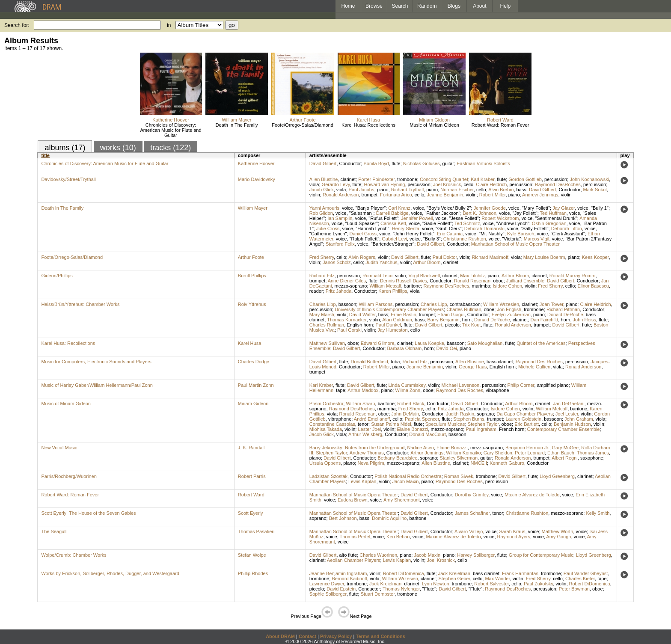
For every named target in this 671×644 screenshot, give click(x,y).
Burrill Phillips (252, 276)
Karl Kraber (482, 179)
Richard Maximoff (490, 257)
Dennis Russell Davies (404, 281)
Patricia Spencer (422, 419)
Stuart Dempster (378, 594)
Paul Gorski (349, 330)
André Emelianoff (372, 419)
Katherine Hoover (171, 120)
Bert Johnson (343, 518)
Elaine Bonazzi (413, 429)
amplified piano (553, 385)
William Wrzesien (501, 304)
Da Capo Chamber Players (524, 414)
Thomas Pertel (355, 537)
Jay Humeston (392, 330)
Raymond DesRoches (558, 184)
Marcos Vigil (537, 239)
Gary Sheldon (498, 453)
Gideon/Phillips (57, 276)
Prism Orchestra (326, 404)
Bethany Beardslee (397, 458)
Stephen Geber (454, 579)
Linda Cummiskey (407, 385)
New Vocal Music (59, 448)
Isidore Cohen (508, 286)
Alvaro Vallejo (469, 531)
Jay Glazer (564, 208)
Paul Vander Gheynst (586, 573)
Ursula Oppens (325, 463)
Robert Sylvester (491, 584)
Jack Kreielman (454, 573)
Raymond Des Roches (539, 362)
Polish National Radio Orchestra (408, 476)
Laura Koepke (429, 343)
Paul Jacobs (362, 190)
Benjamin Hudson (572, 424)
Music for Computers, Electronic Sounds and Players (96, 362)
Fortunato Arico (396, 195)
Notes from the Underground (375, 448)
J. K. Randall (251, 448)
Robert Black (411, 404)
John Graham (579, 419)
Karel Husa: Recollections (368, 125)
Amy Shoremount (402, 500)
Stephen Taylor (483, 424)
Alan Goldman (397, 320)
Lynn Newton (436, 584)
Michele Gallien (534, 367)
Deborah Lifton (567, 229)
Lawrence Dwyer (327, 584)
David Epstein (341, 589)
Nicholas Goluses (422, 163)
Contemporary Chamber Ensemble (564, 429)
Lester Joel (369, 429)
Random (427, 6)
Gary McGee (565, 448)
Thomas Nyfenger (401, 589)
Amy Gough (558, 537)
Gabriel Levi (394, 239)
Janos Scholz (337, 262)
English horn (360, 325)
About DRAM (280, 636)
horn (467, 320)
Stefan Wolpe (252, 555)
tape (340, 390)
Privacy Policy (336, 636)
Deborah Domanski (484, 229)
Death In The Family (237, 125)
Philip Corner (521, 385)
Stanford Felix (340, 244)
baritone (413, 286)
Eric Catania (450, 234)
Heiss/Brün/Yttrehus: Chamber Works (80, 304)
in (169, 25)
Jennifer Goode (490, 208)
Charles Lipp (323, 304)
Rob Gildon (321, 213)
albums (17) (65, 148)
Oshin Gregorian (549, 223)
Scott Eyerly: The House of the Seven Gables (88, 513)
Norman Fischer (457, 190)
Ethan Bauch (561, 453)
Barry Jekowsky (326, 448)
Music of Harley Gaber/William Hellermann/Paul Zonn (97, 385)
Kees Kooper (595, 257)
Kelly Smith (598, 513)
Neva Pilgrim (371, 463)
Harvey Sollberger (476, 555)
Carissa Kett (393, 223)
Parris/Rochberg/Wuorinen (69, 476)
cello (468, 184)
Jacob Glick (322, 190)
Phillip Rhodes (253, 573)
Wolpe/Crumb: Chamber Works (74, 555)
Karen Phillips (393, 291)
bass (521, 190)
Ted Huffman (553, 213)
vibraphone (497, 390)
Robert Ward (500, 120)
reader (316, 291)
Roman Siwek (459, 476)
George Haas (473, 367)
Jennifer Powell (417, 218)
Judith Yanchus (381, 262)
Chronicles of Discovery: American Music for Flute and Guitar (171, 130)
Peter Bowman (574, 589)
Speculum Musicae (445, 424)
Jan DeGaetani (569, 404)
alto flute (348, 555)
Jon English (509, 309)
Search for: (17, 25)
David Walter (362, 315)
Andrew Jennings (540, 195)
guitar (448, 163)
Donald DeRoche (565, 315)
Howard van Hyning (384, 184)
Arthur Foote (302, 120)
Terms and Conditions (381, 636)
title (45, 155)
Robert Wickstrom (500, 218)
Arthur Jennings (427, 453)
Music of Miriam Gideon (434, 125)
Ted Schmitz (467, 223)
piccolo (452, 325)
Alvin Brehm (501, 190)
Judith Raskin (460, 414)
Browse (374, 6)
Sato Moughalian (485, 343)
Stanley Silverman (459, 458)
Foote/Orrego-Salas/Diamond (303, 125)
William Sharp (360, 404)
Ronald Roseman (472, 281)
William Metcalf (386, 286)
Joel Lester (567, 414)
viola (314, 184)
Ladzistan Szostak (328, 476)
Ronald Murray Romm (573, 276)
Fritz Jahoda (339, 291)
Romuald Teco (377, 276)
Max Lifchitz (472, 276)
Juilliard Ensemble (525, 281)
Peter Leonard (530, 453)
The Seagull (54, 531)
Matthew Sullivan (327, 343)
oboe (498, 281)
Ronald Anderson (341, 195)
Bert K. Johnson (480, 213)
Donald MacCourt (428, 434)
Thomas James (593, 453)
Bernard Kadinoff (349, 579)
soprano (485, 414)
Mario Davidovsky (257, 179)
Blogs (454, 6)
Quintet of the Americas (541, 343)
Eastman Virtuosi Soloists (483, 163)
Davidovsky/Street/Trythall (68, 179)
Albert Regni (565, 458)
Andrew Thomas (367, 453)
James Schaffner (472, 513)
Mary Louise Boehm (544, 257)
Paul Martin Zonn (256, 385)
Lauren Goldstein (523, 419)
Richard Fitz (322, 276)
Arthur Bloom (427, 262)
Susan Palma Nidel (391, 424)
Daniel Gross (363, 234)
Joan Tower (551, 304)
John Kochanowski (589, 179)
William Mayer (236, 120)
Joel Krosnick (447, 184)
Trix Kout (472, 325)
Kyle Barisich (521, 234)
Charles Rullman (464, 309)
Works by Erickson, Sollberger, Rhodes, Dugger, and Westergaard (110, 573)
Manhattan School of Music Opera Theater (515, 244)
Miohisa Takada (326, 429)
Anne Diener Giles (347, 281)
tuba (395, 362)
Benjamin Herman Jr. (527, 448)
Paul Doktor (445, 257)
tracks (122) (171, 148)
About (479, 6)
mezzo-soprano (351, 286)
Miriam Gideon (434, 120)
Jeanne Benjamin (445, 195)
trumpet (370, 195)
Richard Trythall (407, 190)
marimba (481, 286)
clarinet (348, 179)
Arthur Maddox (363, 390)
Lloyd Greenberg (557, 476)
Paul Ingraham (481, 429)
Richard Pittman (563, 309)
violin (315, 195)
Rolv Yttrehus (252, 304)
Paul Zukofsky (538, 584)
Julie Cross (328, 229)
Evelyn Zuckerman (511, 315)
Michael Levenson (460, 385)
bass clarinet (500, 362)
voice (347, 208)
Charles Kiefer (580, 579)
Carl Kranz (399, 208)
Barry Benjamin (443, 320)
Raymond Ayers (514, 537)
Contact (307, 636)
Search (400, 6)
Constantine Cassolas (332, 424)
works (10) (118, 148)
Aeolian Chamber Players (354, 560)
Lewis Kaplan (362, 481)
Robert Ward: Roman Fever (500, 125)
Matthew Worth (558, 531)
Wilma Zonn (408, 390)
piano (383, 190)
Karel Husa (368, 120)
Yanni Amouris (324, 208)
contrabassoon (465, 304)
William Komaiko (463, 453)
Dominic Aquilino (389, 518)
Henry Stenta (406, 229)
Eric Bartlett (527, 424)
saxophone (592, 458)
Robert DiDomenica (404, 573)
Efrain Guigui (451, 315)
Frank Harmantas (520, 573)
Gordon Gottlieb (525, 179)
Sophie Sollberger (328, 594)
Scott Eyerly (251, 513)
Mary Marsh (322, 315)
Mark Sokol (595, 190)
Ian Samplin (340, 218)
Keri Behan (398, 537)
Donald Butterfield (369, 362)
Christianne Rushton (465, 239)
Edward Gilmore (378, 343)
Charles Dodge (254, 362)
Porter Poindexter (376, 179)
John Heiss (585, 320)
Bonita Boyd (376, 163)
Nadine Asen (421, 448)
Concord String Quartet (444, 179)
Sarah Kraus (512, 531)
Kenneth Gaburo (507, 463)
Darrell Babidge (392, 213)
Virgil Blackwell (424, 276)
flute (396, 163)
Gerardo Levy (336, 184)
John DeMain (405, 414)
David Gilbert (323, 163)
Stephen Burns (469, 419)
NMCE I (479, 463)
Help (506, 6)
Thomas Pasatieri (256, 531)
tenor (363, 424)
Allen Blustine (324, 179)
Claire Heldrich (491, 184)
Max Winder (497, 579)
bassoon (347, 304)
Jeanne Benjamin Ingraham (338, 573)
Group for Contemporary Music (541, 555)
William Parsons (376, 304)
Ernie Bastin (403, 315)
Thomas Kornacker (347, 320)
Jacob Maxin (406, 481)
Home (348, 6)
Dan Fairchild (544, 320)
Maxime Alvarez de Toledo (532, 495)
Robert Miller (493, 195)
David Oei (446, 348)
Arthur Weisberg (365, 434)
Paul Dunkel (388, 325)
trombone (407, 179)
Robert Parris (252, 476)
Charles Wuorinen (378, 555)
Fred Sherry (322, 257)
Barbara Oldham (404, 348)
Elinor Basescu (593, 286)
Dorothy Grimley (472, 495)
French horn (512, 429)
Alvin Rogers (362, 257)
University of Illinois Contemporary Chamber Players (389, 309)
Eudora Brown (353, 500)
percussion (556, 179)
